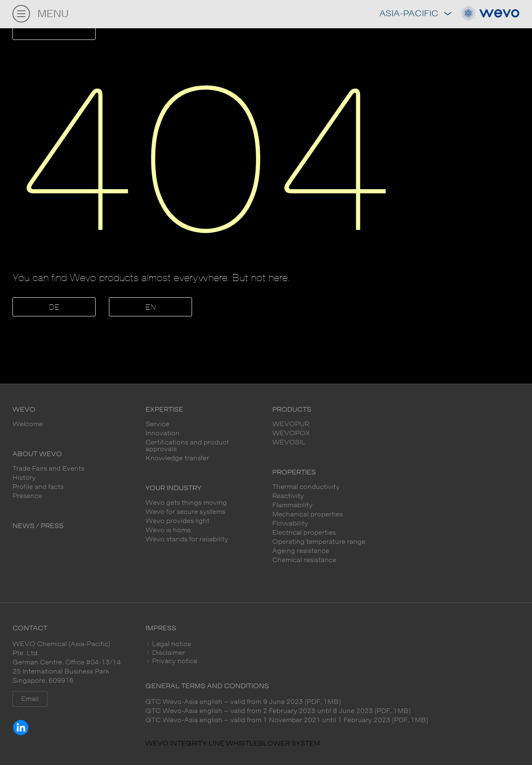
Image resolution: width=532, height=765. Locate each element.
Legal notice (171, 644)
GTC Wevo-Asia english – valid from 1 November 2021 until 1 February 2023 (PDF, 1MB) (287, 720)
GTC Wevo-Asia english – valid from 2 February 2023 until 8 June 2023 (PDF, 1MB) (278, 711)
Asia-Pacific (415, 14)
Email (30, 699)
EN (151, 308)
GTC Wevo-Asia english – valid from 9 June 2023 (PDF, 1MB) (243, 702)
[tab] (332, 644)
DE (54, 308)
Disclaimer (168, 653)
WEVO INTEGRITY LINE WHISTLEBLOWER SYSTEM (233, 743)
